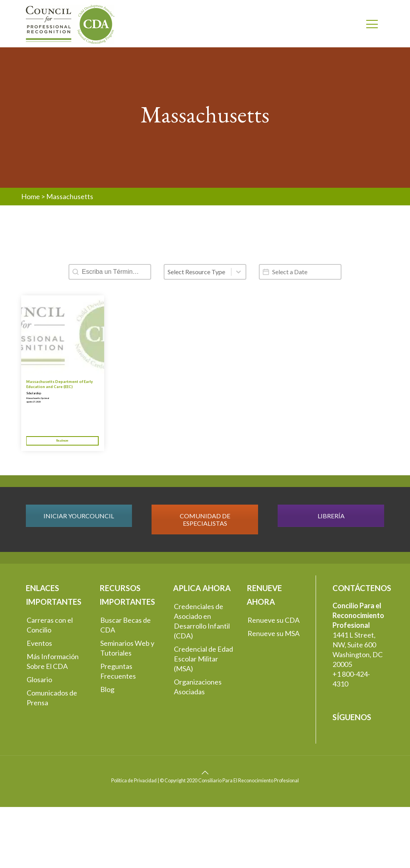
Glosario (39, 679)
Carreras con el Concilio (50, 625)
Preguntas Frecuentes (118, 671)
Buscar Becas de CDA (126, 625)
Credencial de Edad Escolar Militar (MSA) (203, 659)
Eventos (39, 643)
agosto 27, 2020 (33, 402)
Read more (62, 440)
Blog (107, 689)
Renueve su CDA (274, 620)
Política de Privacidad (134, 781)
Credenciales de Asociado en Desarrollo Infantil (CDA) (202, 621)
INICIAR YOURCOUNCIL (79, 516)
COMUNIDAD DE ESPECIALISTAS (205, 519)
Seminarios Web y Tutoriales (127, 648)
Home (31, 196)
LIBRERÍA (331, 516)
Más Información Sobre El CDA (53, 661)
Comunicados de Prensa (52, 698)
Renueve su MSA (274, 633)
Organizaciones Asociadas (198, 687)
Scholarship (34, 393)
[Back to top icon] (205, 772)
